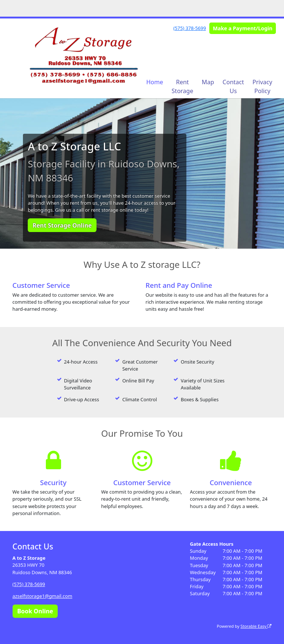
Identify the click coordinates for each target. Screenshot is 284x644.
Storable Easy (256, 626)
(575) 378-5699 (190, 28)
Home (155, 82)
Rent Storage (182, 86)
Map (208, 82)
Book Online (35, 611)
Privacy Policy (262, 86)
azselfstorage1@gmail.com (43, 596)
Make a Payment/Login (243, 28)
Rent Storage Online (62, 225)
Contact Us (233, 86)
